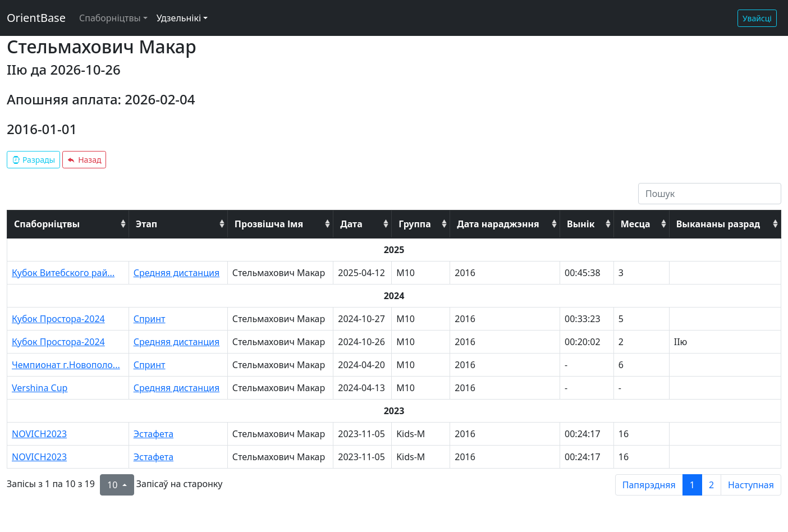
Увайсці (757, 18)
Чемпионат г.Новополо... (66, 365)
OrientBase (36, 18)
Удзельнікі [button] (179, 18)
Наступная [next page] (751, 485)
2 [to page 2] (711, 485)
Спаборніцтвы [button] (110, 18)
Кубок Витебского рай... (63, 273)
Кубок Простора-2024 (58, 319)
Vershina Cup (40, 388)
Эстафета (154, 434)
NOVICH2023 (39, 434)
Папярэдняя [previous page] (649, 485)
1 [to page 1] (692, 485)
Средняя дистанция (177, 273)
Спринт (150, 319)
